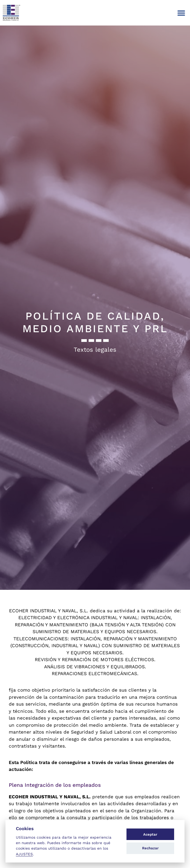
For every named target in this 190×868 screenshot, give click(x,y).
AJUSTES (24, 854)
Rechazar (150, 848)
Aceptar (150, 834)
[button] (181, 13)
